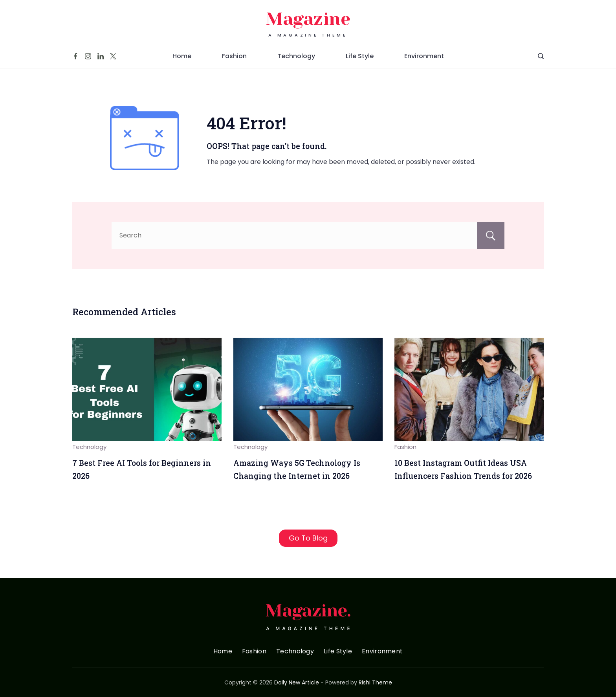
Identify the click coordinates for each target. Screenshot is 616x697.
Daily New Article (297, 682)
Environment (424, 56)
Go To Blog (308, 538)
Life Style (360, 56)
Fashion (234, 56)
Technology (296, 56)
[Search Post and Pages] (541, 56)
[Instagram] (88, 56)
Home (182, 56)
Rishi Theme (375, 682)
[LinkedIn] (101, 56)
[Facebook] (75, 56)
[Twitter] (113, 56)
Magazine (308, 19)
